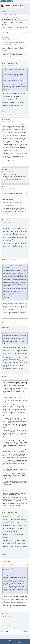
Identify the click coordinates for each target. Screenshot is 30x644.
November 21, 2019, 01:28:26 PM (9, 262)
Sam (4, 63)
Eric (4, 186)
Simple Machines (19, 642)
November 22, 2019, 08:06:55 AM (9, 330)
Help (9, 641)
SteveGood (6, 614)
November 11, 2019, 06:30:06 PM (9, 122)
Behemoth (5, 220)
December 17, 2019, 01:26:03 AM (9, 616)
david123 (5, 169)
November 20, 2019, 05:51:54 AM (9, 222)
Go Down (4, 33)
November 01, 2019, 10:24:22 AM (9, 40)
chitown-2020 (6, 119)
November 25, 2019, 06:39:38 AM (9, 515)
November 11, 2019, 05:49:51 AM (9, 66)
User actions (25, 33)
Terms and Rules (14, 641)
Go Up (3, 631)
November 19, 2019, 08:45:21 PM (9, 189)
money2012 (6, 37)
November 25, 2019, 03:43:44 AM (9, 379)
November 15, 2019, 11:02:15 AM (9, 172)
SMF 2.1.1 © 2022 (11, 642)
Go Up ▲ (20, 641)
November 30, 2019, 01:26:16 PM (9, 564)
